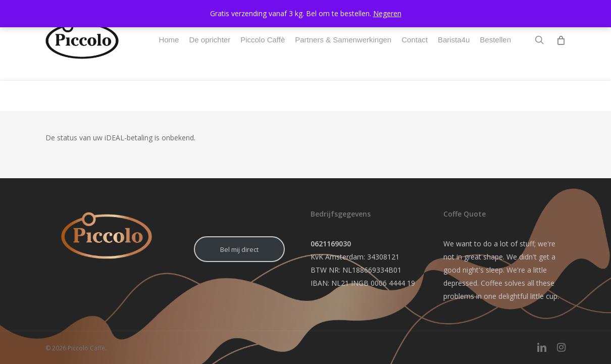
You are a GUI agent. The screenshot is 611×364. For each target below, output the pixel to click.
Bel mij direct (239, 249)
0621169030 (331, 244)
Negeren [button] (387, 13)
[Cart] (560, 56)
